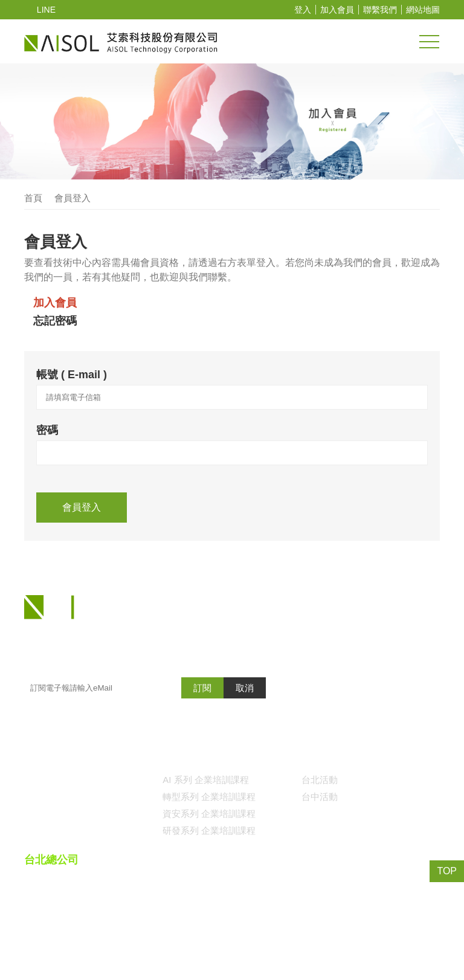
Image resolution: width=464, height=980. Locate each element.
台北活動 (320, 834)
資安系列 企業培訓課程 (209, 868)
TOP (447, 871)
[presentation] (128, 511)
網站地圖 (423, 10)
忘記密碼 (55, 321)
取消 (245, 741)
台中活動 (320, 851)
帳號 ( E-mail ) (71, 375)
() (355, 946)
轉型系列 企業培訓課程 (209, 851)
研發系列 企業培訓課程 (209, 885)
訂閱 (202, 741)
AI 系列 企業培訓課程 (205, 834)
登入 (303, 10)
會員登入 (72, 199)
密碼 (47, 434)
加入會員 (337, 10)
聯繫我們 (380, 10)
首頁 (33, 199)
